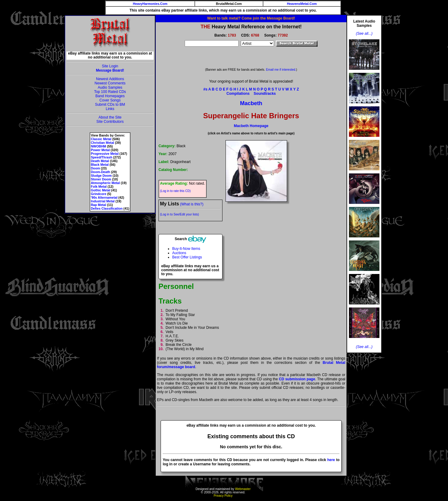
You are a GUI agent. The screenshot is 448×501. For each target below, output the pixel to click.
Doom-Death (100, 172)
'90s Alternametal (104, 197)
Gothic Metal (101, 190)
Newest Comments (110, 83)
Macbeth (251, 103)
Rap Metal (98, 205)
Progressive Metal (105, 154)
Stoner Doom (101, 179)
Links (110, 109)
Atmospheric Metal (105, 183)
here (331, 460)
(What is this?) (192, 204)
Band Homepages (110, 96)
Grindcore (99, 194)
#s (205, 89)
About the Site (110, 117)
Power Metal (100, 150)
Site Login (110, 66)
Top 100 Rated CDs (110, 92)
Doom (95, 168)
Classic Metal (101, 139)
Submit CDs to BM (110, 105)
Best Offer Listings (187, 257)
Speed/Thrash (101, 157)
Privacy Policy (223, 496)
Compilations (238, 94)
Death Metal (100, 161)
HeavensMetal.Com (302, 4)
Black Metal (100, 165)
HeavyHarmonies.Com (150, 4)
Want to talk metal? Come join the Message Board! (251, 18)
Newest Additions (110, 79)
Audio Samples (110, 87)
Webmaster (243, 489)
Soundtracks (265, 94)
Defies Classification (107, 208)
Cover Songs (110, 100)
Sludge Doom (101, 176)
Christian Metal (102, 143)
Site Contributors (110, 122)
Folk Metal (99, 187)
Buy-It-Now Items (186, 249)
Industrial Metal (103, 201)
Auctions (179, 253)
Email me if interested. (281, 70)
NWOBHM (98, 146)
